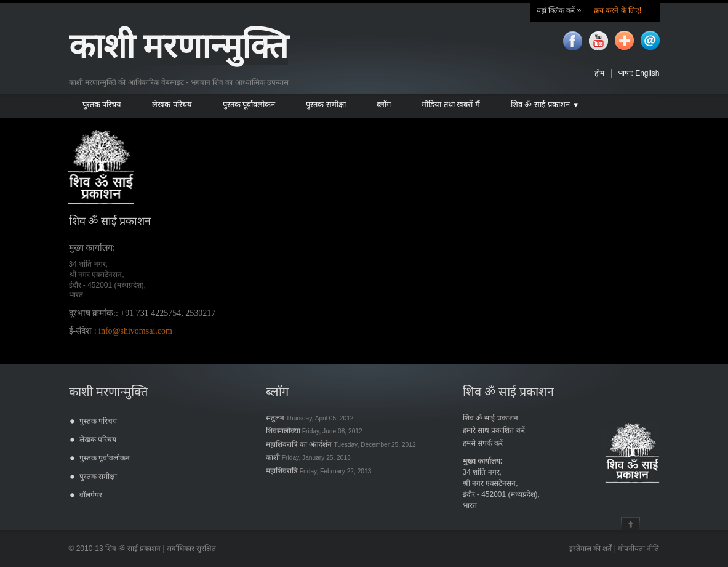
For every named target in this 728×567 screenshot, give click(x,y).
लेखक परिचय (98, 440)
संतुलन (310, 418)
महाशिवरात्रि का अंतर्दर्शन (341, 444)
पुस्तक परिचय (98, 421)
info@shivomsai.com (135, 331)
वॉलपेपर (91, 495)
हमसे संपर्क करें (483, 443)
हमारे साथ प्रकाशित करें (494, 430)
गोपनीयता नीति (638, 549)
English (647, 73)
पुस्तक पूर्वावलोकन (105, 458)
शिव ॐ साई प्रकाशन (490, 418)
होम (599, 73)
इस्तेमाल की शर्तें (591, 549)
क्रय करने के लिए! (617, 10)
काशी (308, 457)
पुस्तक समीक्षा (98, 477)
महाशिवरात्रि (319, 471)
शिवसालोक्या (314, 431)
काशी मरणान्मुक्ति (179, 46)
